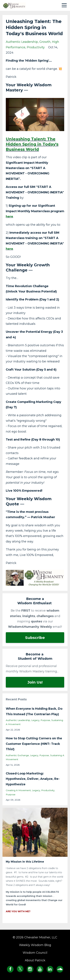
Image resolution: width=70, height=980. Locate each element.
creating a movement (18, 790)
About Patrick (35, 960)
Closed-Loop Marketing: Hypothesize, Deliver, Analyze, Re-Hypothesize (33, 779)
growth (45, 42)
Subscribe (35, 638)
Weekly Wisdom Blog (35, 945)
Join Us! (35, 682)
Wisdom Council (35, 953)
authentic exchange (17, 755)
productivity (36, 47)
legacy (35, 720)
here (9, 217)
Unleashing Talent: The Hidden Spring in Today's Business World (32, 144)
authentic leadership (22, 42)
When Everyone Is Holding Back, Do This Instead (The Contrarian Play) (34, 711)
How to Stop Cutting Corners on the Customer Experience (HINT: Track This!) (34, 744)
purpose (45, 720)
